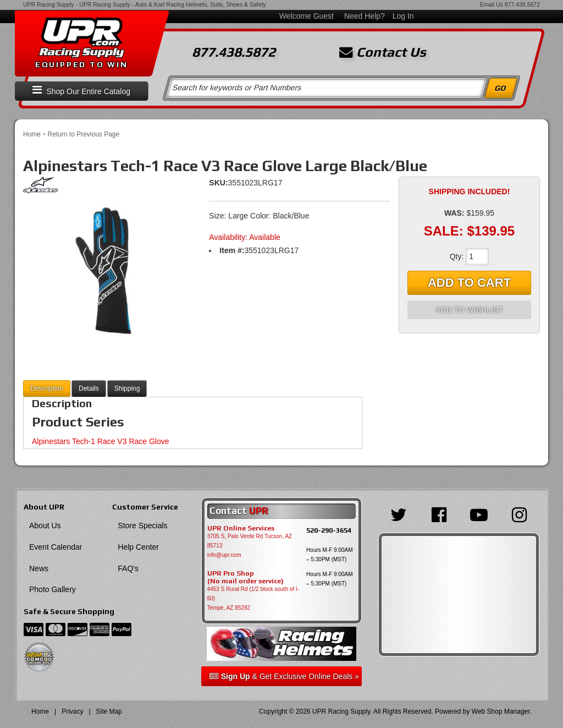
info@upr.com (224, 555)
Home (32, 134)
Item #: (232, 250)
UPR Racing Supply (49, 4)
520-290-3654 (329, 530)
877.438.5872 (522, 4)
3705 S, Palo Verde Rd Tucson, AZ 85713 (250, 541)
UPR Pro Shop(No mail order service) (245, 577)
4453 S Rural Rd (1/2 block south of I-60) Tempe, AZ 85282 (253, 598)
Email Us (492, 4)
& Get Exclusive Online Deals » (284, 676)
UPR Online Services (241, 528)
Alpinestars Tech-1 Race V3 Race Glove (101, 441)
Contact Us (383, 52)
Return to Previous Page (83, 134)
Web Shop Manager (501, 711)
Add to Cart (469, 283)
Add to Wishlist (469, 310)
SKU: (218, 183)
